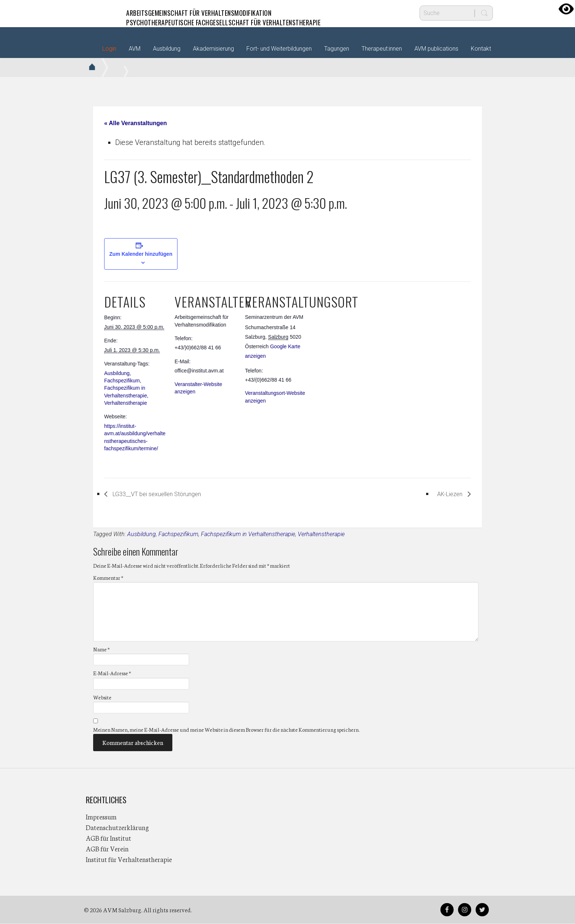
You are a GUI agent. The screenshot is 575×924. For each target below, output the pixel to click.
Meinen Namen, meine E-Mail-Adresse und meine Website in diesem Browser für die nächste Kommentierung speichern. (226, 730)
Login (109, 49)
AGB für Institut (109, 838)
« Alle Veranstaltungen (135, 123)
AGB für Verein (107, 849)
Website (102, 698)
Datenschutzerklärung (117, 827)
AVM (100, 13)
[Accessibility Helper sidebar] (566, 9)
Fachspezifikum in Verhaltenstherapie (248, 534)
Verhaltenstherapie (126, 403)
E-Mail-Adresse (112, 674)
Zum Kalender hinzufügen (141, 254)
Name (101, 650)
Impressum (101, 817)
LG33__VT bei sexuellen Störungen (169, 494)
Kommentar (108, 578)
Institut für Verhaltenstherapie (129, 859)
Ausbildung (117, 373)
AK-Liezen (446, 494)
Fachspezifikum (122, 381)
